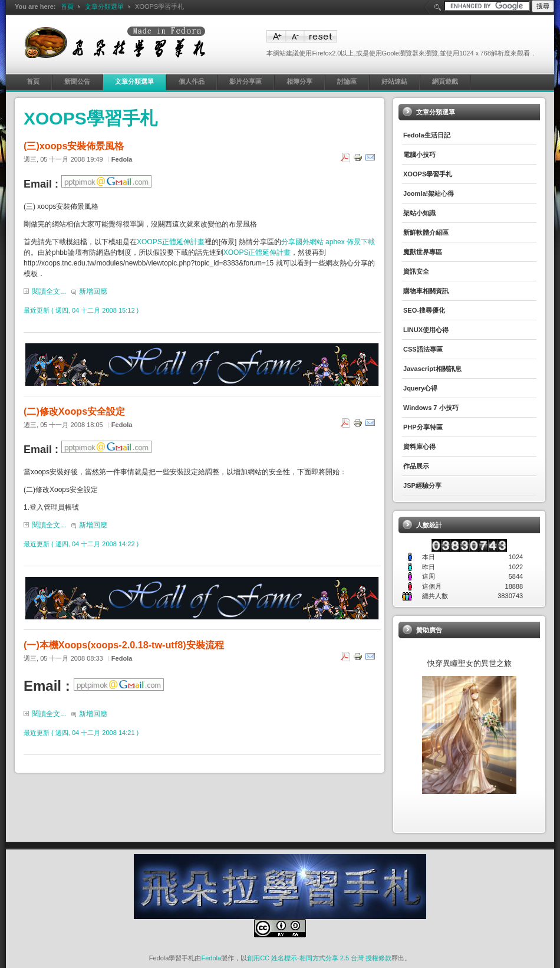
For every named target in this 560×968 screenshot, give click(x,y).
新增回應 (93, 291)
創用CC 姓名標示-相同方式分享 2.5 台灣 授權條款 (319, 958)
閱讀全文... (49, 291)
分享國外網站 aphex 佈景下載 (328, 242)
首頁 (67, 6)
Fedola (211, 958)
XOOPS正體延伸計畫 (171, 242)
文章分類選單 (104, 6)
